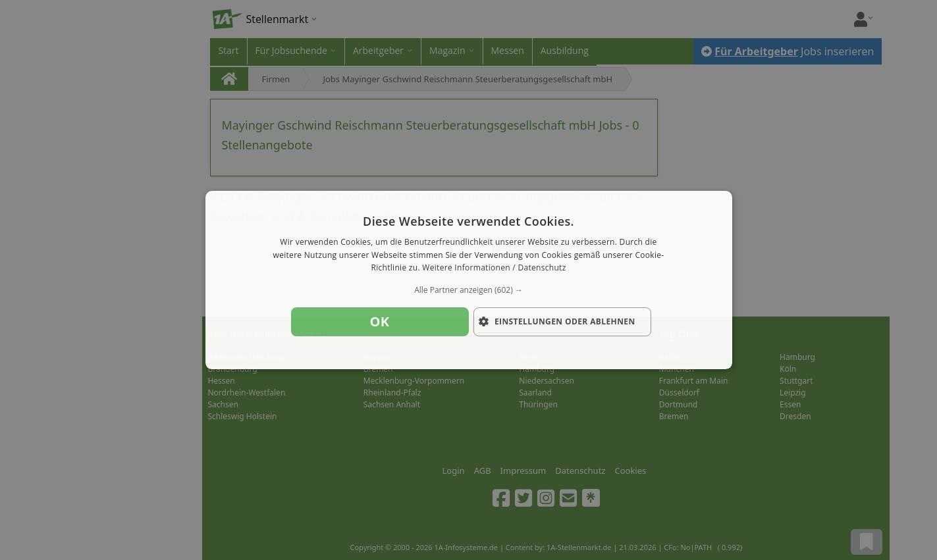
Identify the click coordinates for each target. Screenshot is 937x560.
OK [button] (380, 321)
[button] (469, 290)
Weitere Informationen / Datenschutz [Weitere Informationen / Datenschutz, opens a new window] (494, 268)
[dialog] (469, 280)
